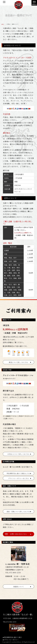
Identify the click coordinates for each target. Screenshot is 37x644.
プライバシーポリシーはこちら (18, 478)
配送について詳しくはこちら (19, 362)
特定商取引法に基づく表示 (13, 637)
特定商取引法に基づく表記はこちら (18, 473)
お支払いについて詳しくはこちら (19, 454)
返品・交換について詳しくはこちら (18, 511)
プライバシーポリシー (11, 640)
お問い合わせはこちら (18, 534)
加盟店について (18, 587)
